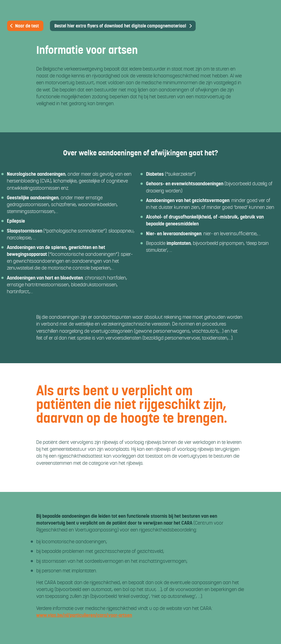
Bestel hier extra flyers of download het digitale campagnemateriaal (120, 26)
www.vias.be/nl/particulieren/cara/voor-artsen (84, 615)
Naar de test (24, 26)
